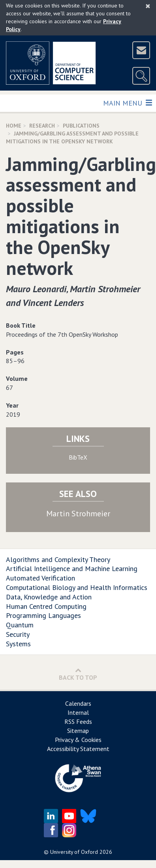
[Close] (148, 6)
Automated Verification (40, 578)
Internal (78, 712)
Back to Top (78, 674)
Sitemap (78, 731)
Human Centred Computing (46, 606)
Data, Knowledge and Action (49, 597)
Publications (81, 126)
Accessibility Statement (78, 749)
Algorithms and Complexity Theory (58, 559)
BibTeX (78, 457)
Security (18, 634)
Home (14, 126)
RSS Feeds (78, 721)
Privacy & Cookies (78, 740)
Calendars (78, 703)
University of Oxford (74, 852)
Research (42, 126)
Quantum (20, 625)
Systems (18, 644)
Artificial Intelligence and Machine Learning (72, 568)
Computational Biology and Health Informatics (77, 587)
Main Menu (127, 103)
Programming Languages (43, 615)
